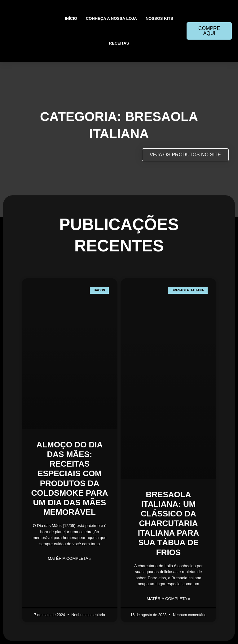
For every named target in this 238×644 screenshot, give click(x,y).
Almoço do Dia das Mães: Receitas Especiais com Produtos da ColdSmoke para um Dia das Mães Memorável (70, 478)
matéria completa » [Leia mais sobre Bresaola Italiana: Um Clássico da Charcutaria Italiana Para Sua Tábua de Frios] (168, 599)
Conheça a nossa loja (111, 18)
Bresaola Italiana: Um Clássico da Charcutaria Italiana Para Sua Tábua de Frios (168, 523)
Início (71, 18)
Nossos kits (159, 18)
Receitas (119, 43)
